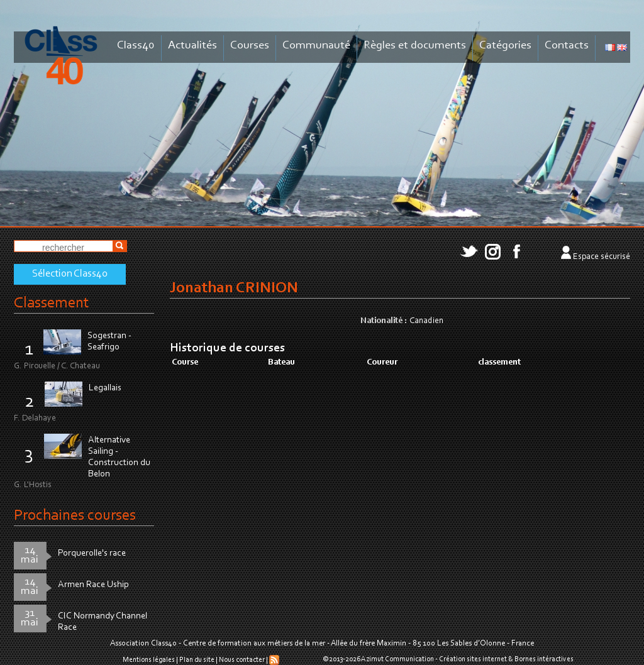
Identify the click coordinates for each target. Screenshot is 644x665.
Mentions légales (149, 660)
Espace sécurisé (602, 257)
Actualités (192, 46)
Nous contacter (242, 660)
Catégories (505, 46)
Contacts (567, 46)
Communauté (316, 46)
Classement (52, 303)
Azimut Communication (397, 659)
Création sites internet (473, 659)
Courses (250, 46)
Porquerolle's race (92, 553)
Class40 (136, 46)
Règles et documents (415, 46)
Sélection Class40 (70, 274)
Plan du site (197, 660)
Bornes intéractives (544, 659)
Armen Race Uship (93, 585)
